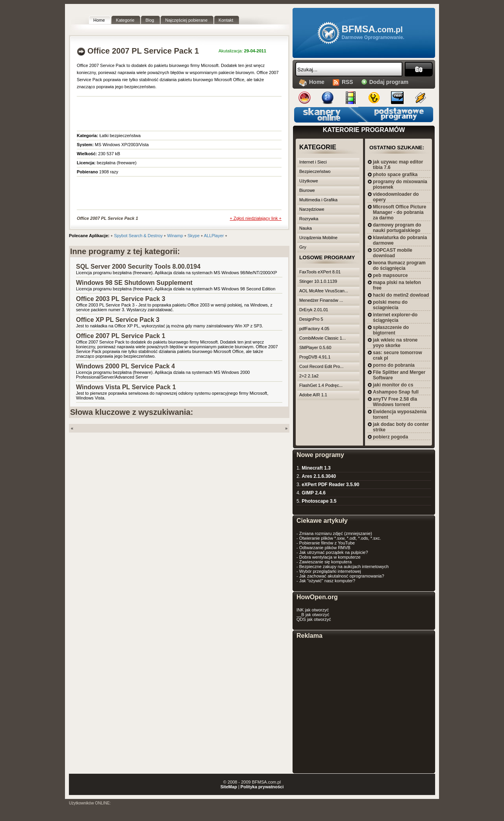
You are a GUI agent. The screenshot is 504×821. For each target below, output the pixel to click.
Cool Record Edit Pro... (321, 366)
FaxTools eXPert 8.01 (320, 272)
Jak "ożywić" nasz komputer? (327, 581)
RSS (347, 82)
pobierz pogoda (390, 437)
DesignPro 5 (311, 319)
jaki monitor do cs (393, 385)
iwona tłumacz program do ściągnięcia (399, 266)
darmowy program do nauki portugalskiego (397, 228)
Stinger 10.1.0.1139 (318, 281)
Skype (194, 236)
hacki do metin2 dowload (401, 295)
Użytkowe (309, 181)
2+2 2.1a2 (309, 376)
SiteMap (229, 787)
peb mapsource (390, 275)
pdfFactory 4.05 (314, 329)
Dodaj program (389, 82)
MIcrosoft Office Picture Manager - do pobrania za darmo (399, 212)
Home (317, 82)
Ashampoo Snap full (396, 392)
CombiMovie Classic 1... (322, 338)
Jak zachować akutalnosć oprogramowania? (342, 576)
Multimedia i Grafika (318, 200)
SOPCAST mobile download (393, 253)
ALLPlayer (214, 236)
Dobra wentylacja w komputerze (330, 557)
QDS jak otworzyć (314, 619)
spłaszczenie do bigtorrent (391, 330)
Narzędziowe (312, 209)
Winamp (175, 236)
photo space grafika (395, 175)
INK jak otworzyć (313, 610)
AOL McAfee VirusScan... (324, 291)
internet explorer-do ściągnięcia (395, 318)
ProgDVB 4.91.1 (315, 357)
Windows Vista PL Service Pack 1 (126, 387)
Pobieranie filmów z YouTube (327, 543)
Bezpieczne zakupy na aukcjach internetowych (344, 567)
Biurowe (307, 190)
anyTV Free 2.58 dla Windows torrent (395, 402)
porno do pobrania (394, 365)
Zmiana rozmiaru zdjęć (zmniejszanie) (336, 533)
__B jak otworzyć (313, 615)
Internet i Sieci (313, 162)
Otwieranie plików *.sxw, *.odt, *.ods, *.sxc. (340, 538)
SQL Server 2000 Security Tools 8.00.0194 (138, 267)
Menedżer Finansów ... (321, 300)
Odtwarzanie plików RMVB (325, 548)
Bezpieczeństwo (315, 171)
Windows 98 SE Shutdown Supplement (134, 283)
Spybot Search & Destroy (138, 236)
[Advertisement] (169, 112)
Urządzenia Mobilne (318, 238)
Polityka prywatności (262, 787)
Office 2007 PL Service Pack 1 (121, 336)
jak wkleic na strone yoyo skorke (395, 343)
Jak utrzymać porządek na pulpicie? (334, 552)
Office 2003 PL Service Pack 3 (121, 299)
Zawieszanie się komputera (325, 562)
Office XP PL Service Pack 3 (118, 320)
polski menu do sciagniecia (390, 305)
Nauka (306, 228)
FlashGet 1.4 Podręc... (321, 385)
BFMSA (372, 29)
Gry (303, 247)
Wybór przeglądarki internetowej (330, 571)
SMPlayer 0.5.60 (315, 347)
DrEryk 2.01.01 (314, 310)
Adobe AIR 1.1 (313, 395)
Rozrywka (309, 219)
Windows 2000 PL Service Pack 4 (125, 366)
